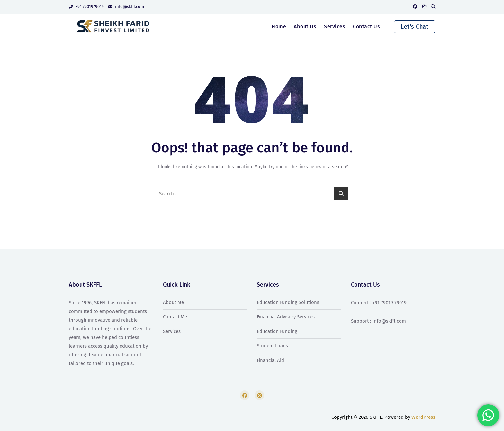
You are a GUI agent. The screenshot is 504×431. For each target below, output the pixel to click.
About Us (305, 27)
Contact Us (366, 27)
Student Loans (272, 346)
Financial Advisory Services (286, 317)
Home (279, 27)
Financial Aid (270, 360)
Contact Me (175, 317)
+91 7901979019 (86, 7)
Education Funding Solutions (288, 302)
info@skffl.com (126, 7)
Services (335, 27)
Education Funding (277, 331)
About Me (173, 302)
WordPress (423, 417)
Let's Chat (415, 27)
